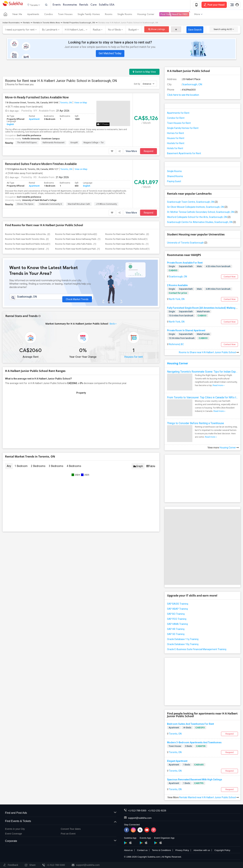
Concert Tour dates (71, 829)
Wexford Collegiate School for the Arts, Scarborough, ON (199, 218)
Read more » (219, 386)
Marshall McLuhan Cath (79, 205)
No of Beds (114, 30)
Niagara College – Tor (94, 143)
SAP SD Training (176, 635)
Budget (133, 30)
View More (131, 152)
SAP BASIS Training (178, 604)
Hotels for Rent (175, 149)
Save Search (195, 30)
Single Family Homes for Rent (183, 129)
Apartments (33, 15)
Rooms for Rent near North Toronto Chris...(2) (27, 240)
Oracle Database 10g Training (183, 645)
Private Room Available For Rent (185, 263)
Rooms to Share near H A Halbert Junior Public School (209, 353)
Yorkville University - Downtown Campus (41, 139)
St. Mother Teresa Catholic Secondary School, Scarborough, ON (202, 212)
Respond (148, 152)
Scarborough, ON (192, 85)
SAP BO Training (176, 614)
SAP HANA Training (177, 625)
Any (9, 468)
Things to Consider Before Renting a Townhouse (195, 424)
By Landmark (50, 30)
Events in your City (15, 829)
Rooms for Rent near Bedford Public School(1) (28, 244)
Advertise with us (202, 851)
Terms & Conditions (161, 851)
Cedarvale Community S (51, 205)
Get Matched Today (110, 54)
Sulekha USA (111, 5)
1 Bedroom (21, 468)
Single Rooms (125, 15)
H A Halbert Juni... (75, 30)
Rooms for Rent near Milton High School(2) (76, 235)
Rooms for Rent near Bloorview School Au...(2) (28, 235)
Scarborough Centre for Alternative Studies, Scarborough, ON (201, 223)
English (10, 125)
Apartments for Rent (178, 113)
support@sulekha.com (140, 818)
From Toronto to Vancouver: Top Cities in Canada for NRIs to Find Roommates (202, 398)
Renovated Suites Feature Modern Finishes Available (41, 164)
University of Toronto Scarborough (187, 243)
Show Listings (157, 30)
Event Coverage (13, 834)
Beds (112, 326)
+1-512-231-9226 (157, 811)
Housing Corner (146, 15)
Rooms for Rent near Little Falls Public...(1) (76, 244)
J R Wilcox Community (106, 205)
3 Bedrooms (56, 468)
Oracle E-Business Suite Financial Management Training (197, 650)
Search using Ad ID (224, 30)
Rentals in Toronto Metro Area (46, 23)
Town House (175, 747)
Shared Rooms (175, 177)
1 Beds (187, 765)
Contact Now (230, 277)
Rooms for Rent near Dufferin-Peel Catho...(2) (127, 235)
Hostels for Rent (176, 144)
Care (98, 5)
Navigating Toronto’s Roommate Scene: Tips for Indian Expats (202, 372)
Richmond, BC (176, 345)
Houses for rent (133, 359)
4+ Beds (187, 728)
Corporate (61, 842)
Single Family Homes (89, 15)
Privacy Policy (182, 851)
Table (151, 468)
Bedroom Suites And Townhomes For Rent (190, 724)
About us (128, 851)
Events (61, 5)
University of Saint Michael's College (39, 201)
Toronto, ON (66, 103)
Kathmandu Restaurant (54, 143)
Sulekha (13, 5)
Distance (148, 84)
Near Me (17, 15)
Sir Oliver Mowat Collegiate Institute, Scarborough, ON (197, 207)
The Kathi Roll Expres (27, 143)
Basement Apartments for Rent (184, 154)
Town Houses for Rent (179, 124)
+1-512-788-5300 (137, 811)
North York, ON (176, 300)
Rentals (88, 5)
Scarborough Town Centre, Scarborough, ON (192, 202)
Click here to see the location (183, 95)
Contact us (142, 851)
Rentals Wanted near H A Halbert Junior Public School (209, 798)
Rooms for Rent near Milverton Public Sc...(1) (127, 244)
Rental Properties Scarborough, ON (79, 23)
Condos (49, 15)
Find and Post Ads (61, 813)
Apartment (34, 120)
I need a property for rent (20, 30)
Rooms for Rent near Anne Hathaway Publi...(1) (78, 240)
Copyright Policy (222, 851)
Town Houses (65, 15)
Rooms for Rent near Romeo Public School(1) (127, 249)
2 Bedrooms (38, 468)
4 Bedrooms (74, 468)
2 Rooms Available (177, 286)
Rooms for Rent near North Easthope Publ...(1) (78, 249)
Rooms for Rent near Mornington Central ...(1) (27, 249)
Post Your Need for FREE (174, 15)
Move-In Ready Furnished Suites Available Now (37, 98)
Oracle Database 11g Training (183, 640)
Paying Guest (174, 182)
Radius (97, 30)
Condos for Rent (176, 118)
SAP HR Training (176, 630)
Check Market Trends (77, 299)
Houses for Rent (176, 139)
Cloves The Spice (25, 205)
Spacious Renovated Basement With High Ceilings (195, 780)
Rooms (109, 15)
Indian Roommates (11, 23)
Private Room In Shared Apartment (186, 331)
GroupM (74, 143)
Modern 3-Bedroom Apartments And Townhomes (194, 743)
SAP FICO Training (177, 619)
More (198, 15)
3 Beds (188, 747)
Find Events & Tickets (61, 822)
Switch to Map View (144, 72)
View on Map (80, 103)
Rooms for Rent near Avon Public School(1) (126, 240)
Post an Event (68, 834)
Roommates (74, 5)
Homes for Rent (175, 134)
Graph (138, 468)
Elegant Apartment (177, 762)
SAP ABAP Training (177, 609)
